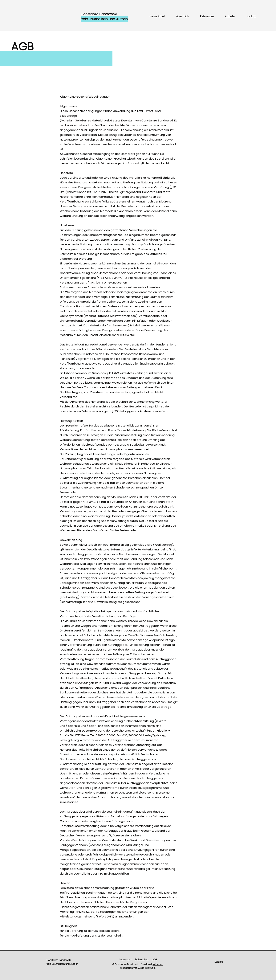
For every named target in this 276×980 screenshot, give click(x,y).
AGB (155, 960)
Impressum (125, 960)
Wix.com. (158, 964)
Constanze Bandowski (59, 960)
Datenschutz (142, 960)
